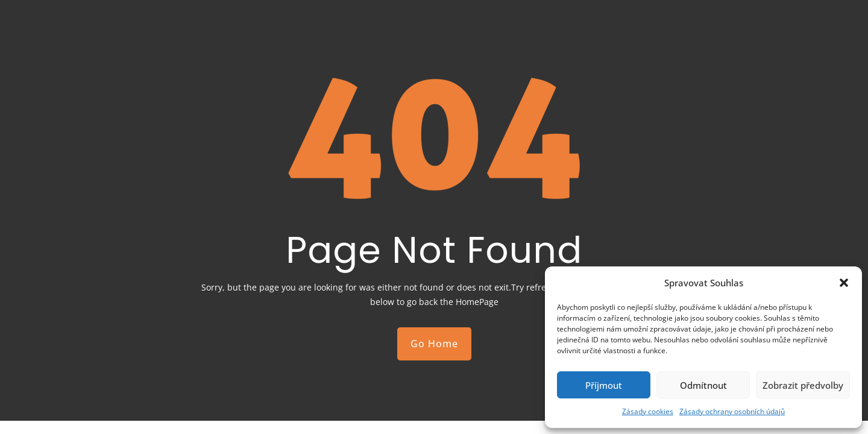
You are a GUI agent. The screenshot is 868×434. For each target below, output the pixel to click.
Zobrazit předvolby (803, 385)
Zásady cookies (648, 411)
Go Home (434, 344)
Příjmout (604, 385)
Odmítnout (703, 385)
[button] (844, 283)
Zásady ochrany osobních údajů (732, 411)
